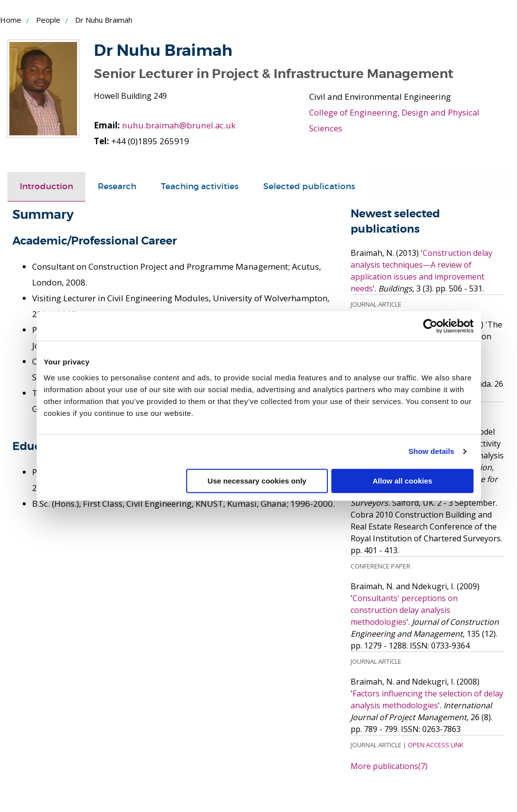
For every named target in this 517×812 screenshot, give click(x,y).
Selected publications (309, 186)
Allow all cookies (403, 481)
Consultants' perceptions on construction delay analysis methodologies (404, 609)
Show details (431, 451)
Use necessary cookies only (257, 481)
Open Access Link (436, 744)
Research (117, 186)
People (48, 20)
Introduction (46, 186)
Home (11, 20)
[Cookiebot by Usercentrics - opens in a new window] (430, 326)
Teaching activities (200, 186)
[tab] (46, 187)
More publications (389, 766)
